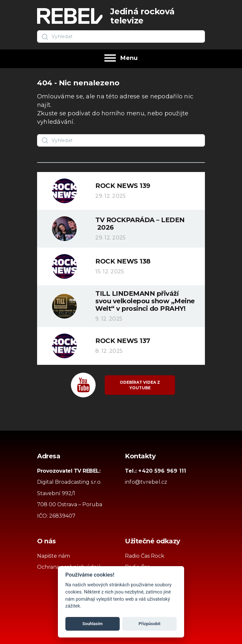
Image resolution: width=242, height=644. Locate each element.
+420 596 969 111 (162, 471)
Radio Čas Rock (145, 556)
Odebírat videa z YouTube (140, 385)
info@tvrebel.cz (146, 482)
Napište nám (54, 556)
